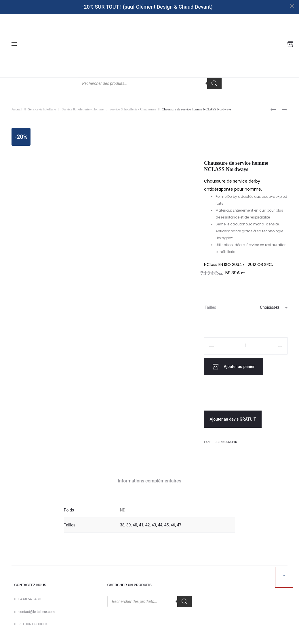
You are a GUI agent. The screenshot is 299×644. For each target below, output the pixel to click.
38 (122, 524)
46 (173, 524)
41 (141, 524)
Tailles (210, 307)
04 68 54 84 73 (30, 598)
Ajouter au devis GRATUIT (233, 418)
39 (129, 524)
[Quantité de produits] (246, 346)
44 (160, 524)
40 (135, 524)
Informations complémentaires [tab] (149, 479)
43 (154, 524)
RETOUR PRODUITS (33, 623)
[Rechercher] (214, 83)
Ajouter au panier (236, 366)
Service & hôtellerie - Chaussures (133, 109)
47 (179, 524)
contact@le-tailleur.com (37, 610)
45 (167, 524)
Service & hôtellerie (42, 109)
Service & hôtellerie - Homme (83, 109)
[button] (212, 346)
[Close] (292, 6)
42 (148, 524)
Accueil (17, 109)
